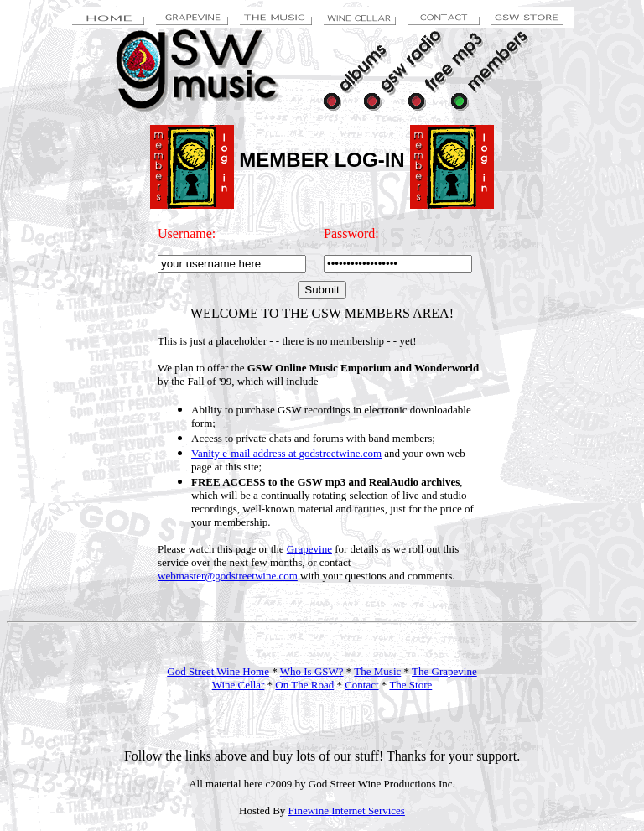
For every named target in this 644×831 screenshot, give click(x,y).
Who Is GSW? (312, 671)
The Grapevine (444, 671)
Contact (361, 685)
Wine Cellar (239, 685)
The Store (410, 685)
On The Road (304, 685)
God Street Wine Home (218, 671)
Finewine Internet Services (347, 810)
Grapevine (309, 549)
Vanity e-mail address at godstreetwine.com (286, 453)
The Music (377, 671)
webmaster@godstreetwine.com (228, 576)
